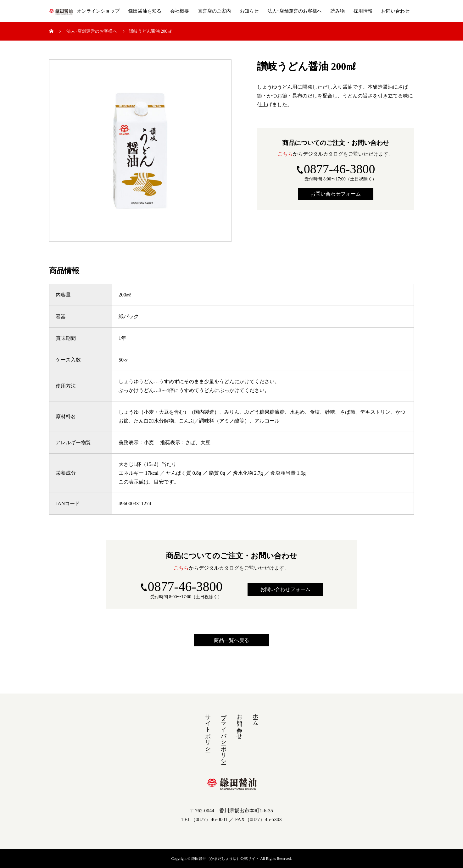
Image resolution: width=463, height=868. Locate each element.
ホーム (255, 717)
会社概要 (180, 11)
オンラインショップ (98, 11)
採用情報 (363, 11)
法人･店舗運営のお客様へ (295, 11)
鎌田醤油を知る (145, 11)
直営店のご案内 (214, 11)
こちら (285, 154)
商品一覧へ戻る (231, 640)
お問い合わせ (395, 11)
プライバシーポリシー (224, 736)
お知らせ (249, 11)
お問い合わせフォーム (336, 194)
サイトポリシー (208, 730)
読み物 (338, 11)
